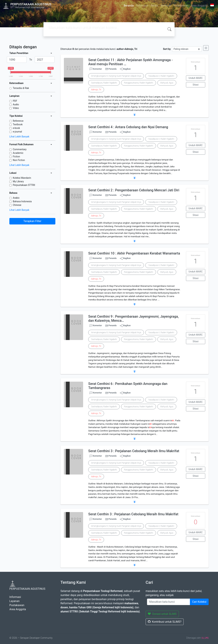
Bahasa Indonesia (22, 201)
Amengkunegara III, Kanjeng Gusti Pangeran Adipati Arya (116, 76)
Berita (154, 6)
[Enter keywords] (169, 602)
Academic (18, 153)
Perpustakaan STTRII (24, 185)
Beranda (129, 6)
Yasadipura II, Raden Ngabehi (161, 76)
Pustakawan (181, 6)
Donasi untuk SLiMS (162, 614)
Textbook (18, 124)
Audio (16, 104)
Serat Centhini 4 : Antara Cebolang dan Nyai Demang (128, 127)
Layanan (14, 601)
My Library (18, 181)
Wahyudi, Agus (167, 83)
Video (16, 108)
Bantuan (166, 6)
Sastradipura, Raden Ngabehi (104, 83)
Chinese (17, 205)
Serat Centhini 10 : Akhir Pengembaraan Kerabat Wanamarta (134, 253)
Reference (18, 121)
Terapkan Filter (32, 221)
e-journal (17, 132)
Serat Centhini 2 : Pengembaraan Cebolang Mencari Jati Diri (134, 190)
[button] (135, 115)
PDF (15, 101)
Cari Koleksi (199, 602)
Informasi (142, 6)
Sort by (167, 49)
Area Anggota (199, 6)
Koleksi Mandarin (22, 178)
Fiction (16, 157)
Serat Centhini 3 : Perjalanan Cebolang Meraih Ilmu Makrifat (134, 451)
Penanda (112, 69)
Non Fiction (19, 160)
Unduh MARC (196, 78)
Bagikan (125, 69)
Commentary (20, 149)
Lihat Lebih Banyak (19, 137)
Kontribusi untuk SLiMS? (165, 622)
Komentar (96, 69)
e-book (16, 128)
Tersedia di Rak (21, 88)
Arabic (16, 198)
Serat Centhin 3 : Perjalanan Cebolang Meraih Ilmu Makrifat (133, 514)
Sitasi (196, 85)
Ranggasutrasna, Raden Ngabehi (139, 83)
